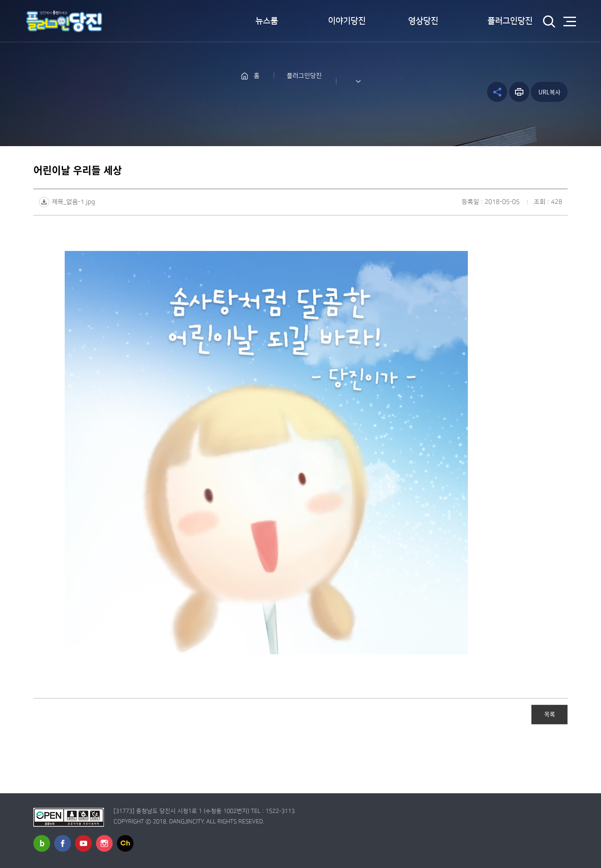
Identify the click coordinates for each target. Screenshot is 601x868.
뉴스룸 (267, 21)
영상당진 (423, 21)
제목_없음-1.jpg (73, 202)
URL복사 (549, 92)
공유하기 (497, 92)
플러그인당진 (510, 21)
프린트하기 (519, 92)
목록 (550, 714)
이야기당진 (347, 21)
